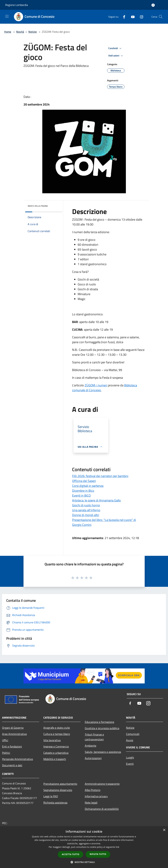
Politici (6, 753)
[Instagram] (140, 17)
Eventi (130, 764)
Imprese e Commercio (56, 746)
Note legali (91, 803)
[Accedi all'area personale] (153, 5)
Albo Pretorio (93, 790)
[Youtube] (131, 17)
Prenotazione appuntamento (60, 784)
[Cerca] (161, 17)
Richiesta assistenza (55, 803)
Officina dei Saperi (84, 481)
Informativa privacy (96, 796)
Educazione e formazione (99, 722)
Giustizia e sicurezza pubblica (102, 728)
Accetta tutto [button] (71, 854)
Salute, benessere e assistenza (103, 752)
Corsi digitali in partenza (88, 486)
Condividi (115, 48)
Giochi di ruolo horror (86, 505)
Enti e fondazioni (12, 746)
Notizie (33, 32)
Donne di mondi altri (86, 515)
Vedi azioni (116, 56)
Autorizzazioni (93, 758)
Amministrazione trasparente (102, 784)
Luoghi (130, 757)
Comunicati (133, 734)
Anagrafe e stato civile (57, 728)
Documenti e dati (12, 765)
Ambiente (91, 746)
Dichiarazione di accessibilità (102, 809)
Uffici (5, 740)
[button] (84, 862)
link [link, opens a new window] (117, 847)
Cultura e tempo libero (57, 734)
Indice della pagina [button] (38, 206)
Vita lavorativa (52, 740)
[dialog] (84, 847)
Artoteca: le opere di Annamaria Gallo (96, 500)
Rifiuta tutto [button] (98, 854)
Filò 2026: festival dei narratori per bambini (100, 476)
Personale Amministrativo (17, 759)
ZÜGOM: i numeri (96, 385)
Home (8, 32)
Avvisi (130, 740)
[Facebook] (123, 17)
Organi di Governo (13, 728)
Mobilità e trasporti (55, 759)
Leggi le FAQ (51, 796)
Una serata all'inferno (86, 510)
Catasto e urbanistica (56, 753)
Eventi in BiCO (81, 495)
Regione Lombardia (17, 5)
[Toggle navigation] (7, 16)
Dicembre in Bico (83, 491)
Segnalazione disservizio (58, 790)
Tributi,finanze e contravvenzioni (94, 737)
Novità (20, 32)
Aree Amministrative (14, 734)
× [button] (164, 830)
